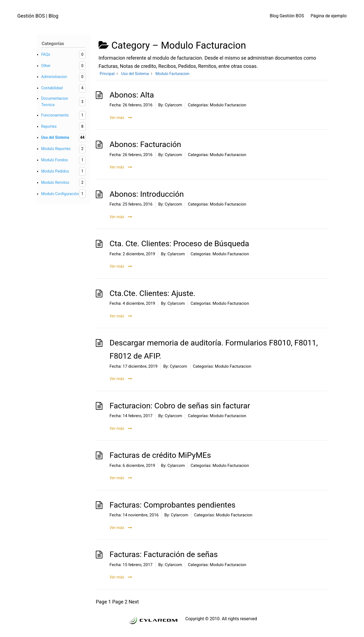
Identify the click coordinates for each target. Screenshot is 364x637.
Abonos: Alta (132, 95)
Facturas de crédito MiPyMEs (160, 455)
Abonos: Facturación (145, 144)
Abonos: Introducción (147, 194)
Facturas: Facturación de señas (164, 554)
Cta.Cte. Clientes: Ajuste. (152, 293)
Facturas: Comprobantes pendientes (173, 505)
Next (134, 602)
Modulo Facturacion (228, 105)
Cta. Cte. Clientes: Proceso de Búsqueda (179, 244)
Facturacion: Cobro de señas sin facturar (180, 406)
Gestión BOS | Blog (38, 16)
